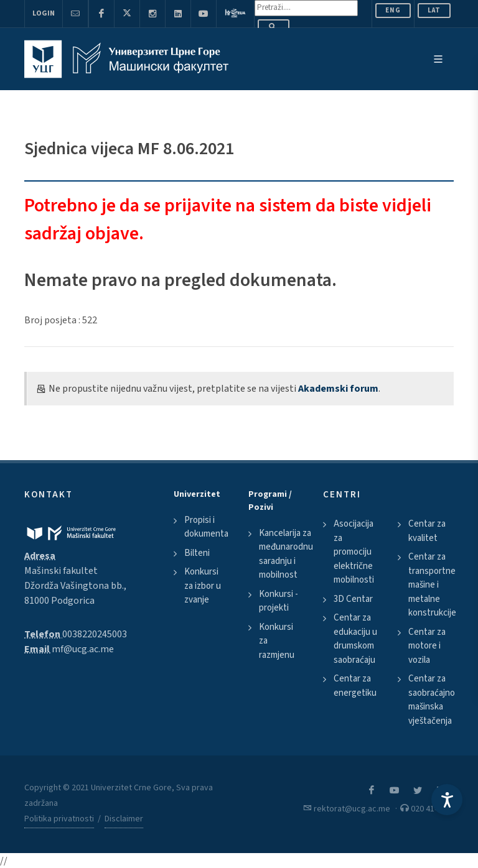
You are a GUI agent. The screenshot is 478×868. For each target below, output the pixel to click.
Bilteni (197, 553)
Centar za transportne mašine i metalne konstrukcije (432, 585)
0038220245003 (95, 634)
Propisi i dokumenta (206, 527)
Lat (434, 10)
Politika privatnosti (59, 819)
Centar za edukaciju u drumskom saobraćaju (355, 639)
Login (44, 13)
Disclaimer (124, 819)
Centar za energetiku (355, 686)
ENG (393, 10)
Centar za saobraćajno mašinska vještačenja (432, 700)
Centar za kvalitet (427, 531)
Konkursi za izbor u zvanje (203, 586)
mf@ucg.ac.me (83, 649)
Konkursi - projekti (279, 601)
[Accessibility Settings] (447, 800)
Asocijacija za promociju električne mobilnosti (354, 552)
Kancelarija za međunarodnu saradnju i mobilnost (286, 554)
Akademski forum (338, 389)
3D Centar (353, 599)
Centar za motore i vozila (427, 646)
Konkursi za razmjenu (277, 641)
